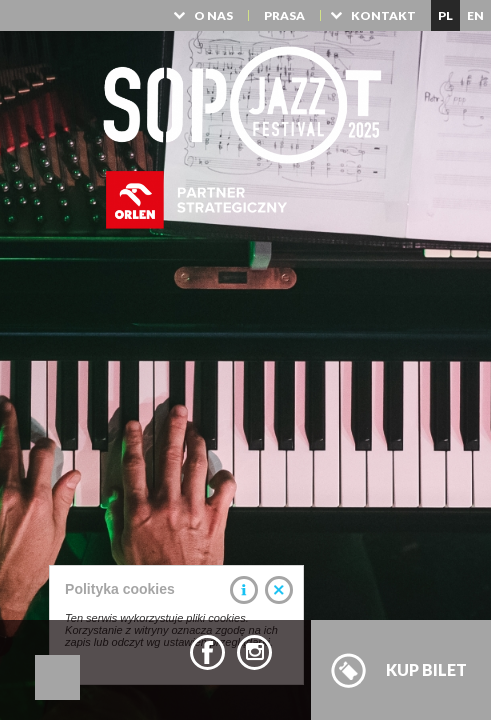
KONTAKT (383, 15)
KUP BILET (426, 669)
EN (475, 15)
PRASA (284, 15)
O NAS (213, 15)
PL (445, 15)
